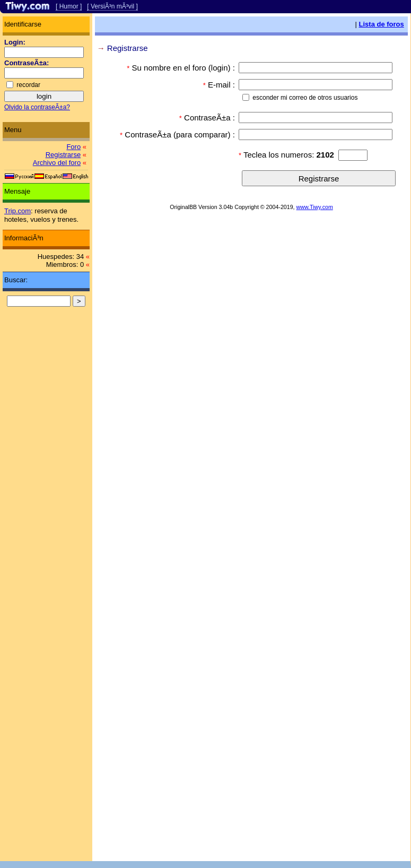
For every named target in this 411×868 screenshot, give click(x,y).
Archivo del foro (57, 163)
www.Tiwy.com (315, 207)
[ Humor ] (69, 6)
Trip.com (18, 211)
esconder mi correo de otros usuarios (305, 98)
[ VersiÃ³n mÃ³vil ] (112, 6)
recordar (28, 85)
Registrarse (63, 155)
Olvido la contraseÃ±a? (37, 107)
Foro (73, 147)
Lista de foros (382, 24)
